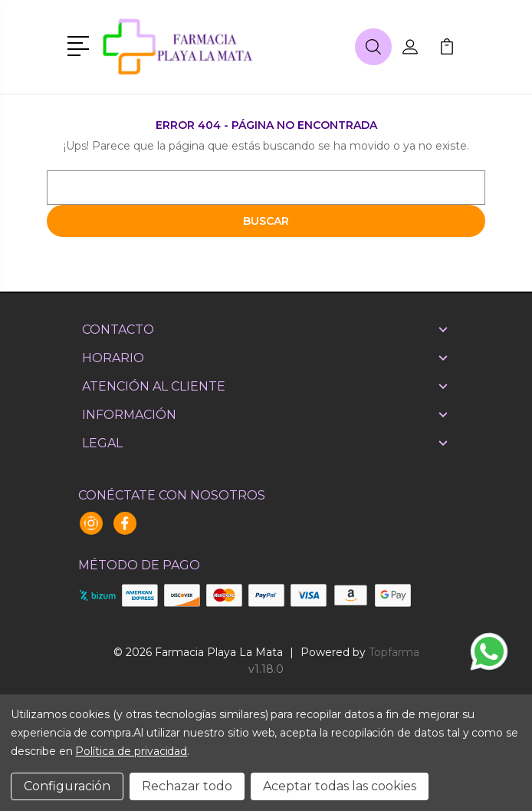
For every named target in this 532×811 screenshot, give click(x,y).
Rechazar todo (187, 786)
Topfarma (394, 652)
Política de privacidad (131, 751)
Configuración (67, 786)
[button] (81, 45)
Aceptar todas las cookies (340, 786)
